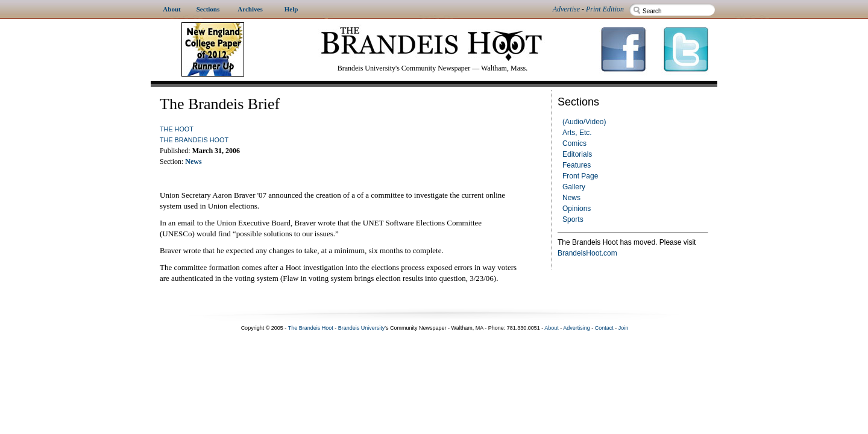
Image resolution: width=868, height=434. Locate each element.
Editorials (577, 154)
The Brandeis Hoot (194, 140)
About (552, 328)
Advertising (577, 328)
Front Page (580, 176)
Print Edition (605, 9)
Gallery (574, 187)
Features (577, 165)
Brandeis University (362, 328)
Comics (574, 143)
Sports (573, 219)
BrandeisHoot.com (587, 253)
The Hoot (177, 129)
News (571, 198)
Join (624, 328)
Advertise (566, 9)
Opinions (577, 209)
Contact (604, 328)
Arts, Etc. (577, 133)
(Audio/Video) (584, 122)
